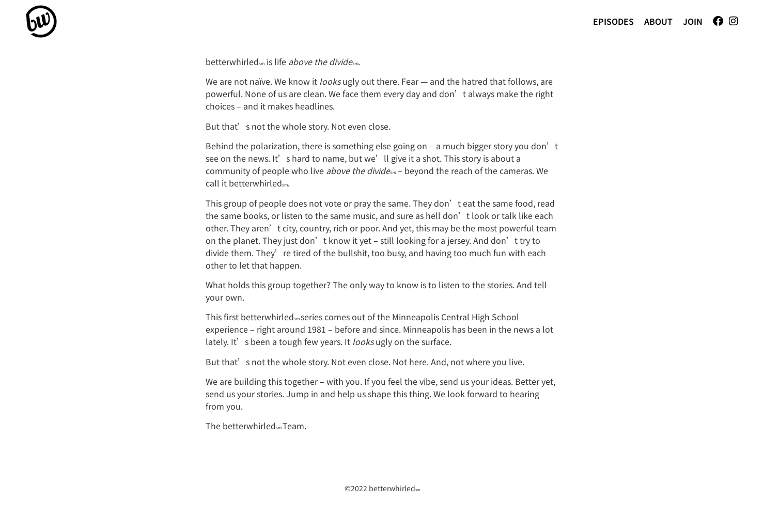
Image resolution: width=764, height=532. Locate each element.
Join (693, 21)
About (658, 21)
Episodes (613, 21)
